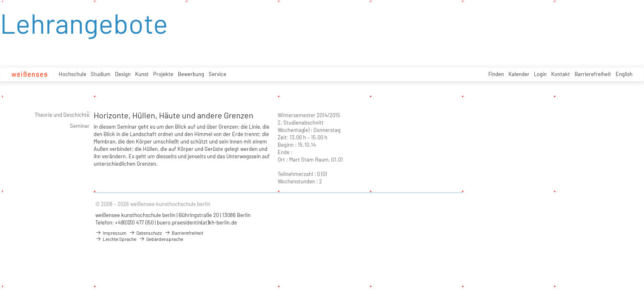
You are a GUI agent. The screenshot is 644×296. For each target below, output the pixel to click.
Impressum (111, 233)
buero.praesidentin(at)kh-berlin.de (197, 222)
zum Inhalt (0, 0)
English (624, 74)
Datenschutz (145, 233)
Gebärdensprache (161, 239)
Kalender (519, 74)
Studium (101, 74)
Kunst (142, 74)
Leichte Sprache (116, 239)
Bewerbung (191, 74)
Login (540, 74)
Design (123, 74)
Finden (496, 74)
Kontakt (561, 74)
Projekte (163, 74)
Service (217, 74)
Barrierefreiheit (593, 74)
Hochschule (72, 74)
